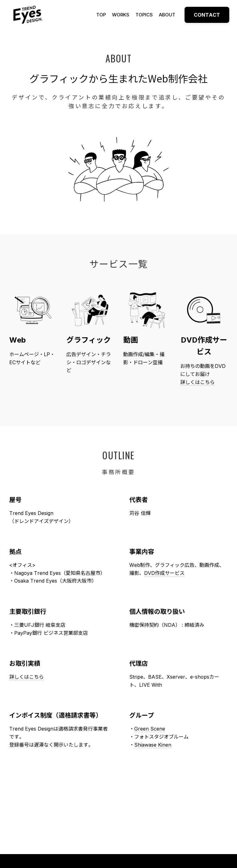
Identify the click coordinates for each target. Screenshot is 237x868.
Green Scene (150, 729)
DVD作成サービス (164, 573)
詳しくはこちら (197, 382)
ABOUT (167, 15)
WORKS (121, 15)
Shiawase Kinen (153, 745)
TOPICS (144, 15)
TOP (101, 15)
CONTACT (207, 15)
